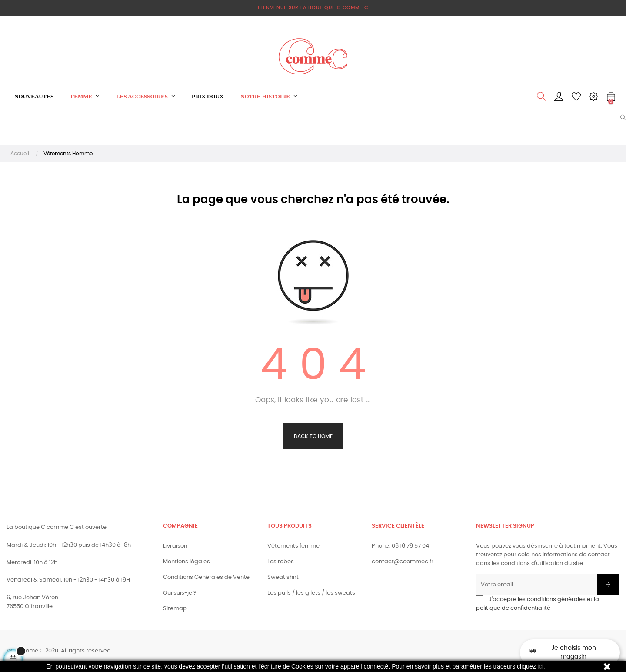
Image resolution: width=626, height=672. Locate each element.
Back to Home (313, 436)
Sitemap (175, 609)
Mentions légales (186, 562)
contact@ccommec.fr (403, 562)
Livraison (175, 546)
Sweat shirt (283, 577)
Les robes (281, 562)
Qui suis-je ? (180, 593)
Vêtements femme (293, 546)
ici (541, 666)
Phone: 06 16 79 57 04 (400, 546)
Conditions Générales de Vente (206, 577)
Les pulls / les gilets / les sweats (311, 593)
